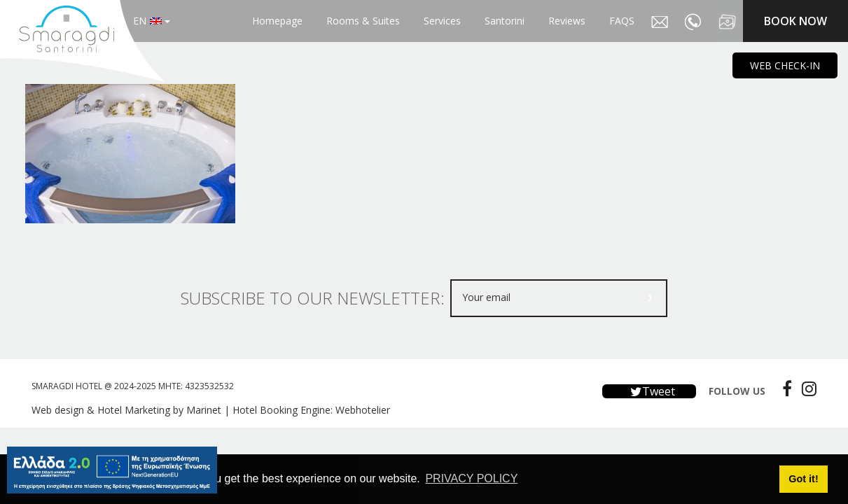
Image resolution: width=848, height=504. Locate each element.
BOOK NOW (795, 21)
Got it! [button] (803, 479)
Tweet (649, 391)
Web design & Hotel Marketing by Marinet (126, 410)
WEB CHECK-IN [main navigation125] (785, 65)
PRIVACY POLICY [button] (471, 478)
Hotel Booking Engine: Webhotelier (311, 410)
